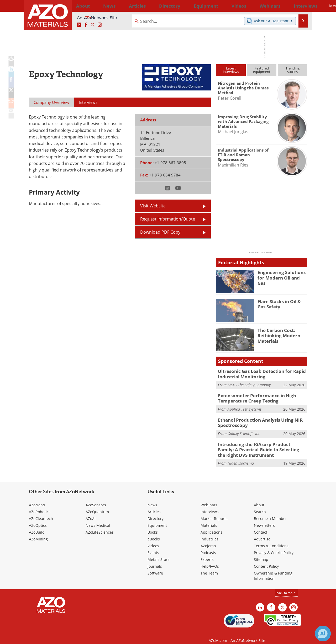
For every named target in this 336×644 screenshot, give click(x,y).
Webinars (209, 499)
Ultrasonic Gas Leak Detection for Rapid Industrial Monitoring (257, 373)
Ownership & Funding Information (273, 570)
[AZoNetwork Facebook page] (86, 25)
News (152, 499)
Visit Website (153, 206)
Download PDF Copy (160, 232)
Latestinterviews (231, 70)
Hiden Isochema (241, 458)
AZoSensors (96, 499)
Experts (207, 554)
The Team (209, 567)
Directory (154, 6)
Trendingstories (293, 70)
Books (153, 526)
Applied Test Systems (245, 407)
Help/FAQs (210, 560)
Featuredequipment (262, 70)
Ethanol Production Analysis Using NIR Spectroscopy (256, 420)
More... (300, 6)
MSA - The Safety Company (249, 384)
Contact (261, 526)
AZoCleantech (41, 513)
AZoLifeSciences (100, 526)
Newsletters (264, 520)
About (259, 499)
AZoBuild (37, 526)
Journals (155, 560)
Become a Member (270, 513)
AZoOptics (38, 520)
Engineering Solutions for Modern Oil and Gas (282, 275)
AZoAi (91, 513)
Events (153, 547)
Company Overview (51, 102)
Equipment (157, 520)
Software (155, 567)
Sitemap (261, 554)
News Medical (98, 520)
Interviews (210, 506)
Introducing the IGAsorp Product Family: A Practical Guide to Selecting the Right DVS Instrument (260, 445)
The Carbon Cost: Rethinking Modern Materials (277, 335)
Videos (153, 540)
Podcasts (208, 547)
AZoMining (38, 533)
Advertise (262, 533)
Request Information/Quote (168, 219)
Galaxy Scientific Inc (244, 430)
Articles (154, 506)
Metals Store (159, 554)
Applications (211, 526)
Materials (209, 520)
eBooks (154, 533)
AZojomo (208, 540)
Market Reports (214, 513)
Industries (209, 533)
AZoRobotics (40, 506)
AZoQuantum (97, 506)
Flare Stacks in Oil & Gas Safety (281, 304)
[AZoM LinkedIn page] (79, 25)
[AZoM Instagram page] (100, 25)
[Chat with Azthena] (323, 634)
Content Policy (266, 560)
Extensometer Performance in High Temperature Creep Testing (253, 396)
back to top (286, 587)
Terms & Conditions (271, 540)
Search (260, 506)
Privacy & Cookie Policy (274, 547)
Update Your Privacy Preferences (69, 637)
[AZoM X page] (93, 25)
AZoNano (37, 499)
